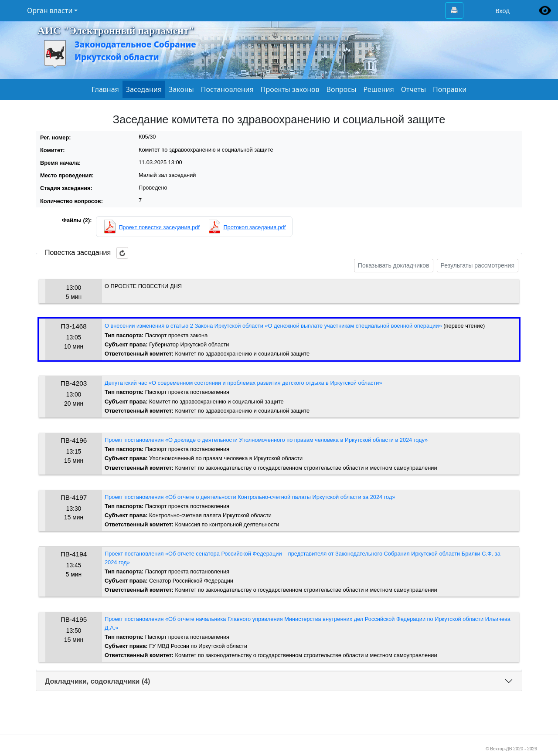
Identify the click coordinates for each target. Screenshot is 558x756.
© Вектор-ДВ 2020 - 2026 (511, 749)
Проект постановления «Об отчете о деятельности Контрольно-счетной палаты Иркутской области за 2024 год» (250, 497)
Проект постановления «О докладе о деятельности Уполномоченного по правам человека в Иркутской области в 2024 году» (266, 440)
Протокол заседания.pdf (254, 227)
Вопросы (342, 89)
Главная (105, 89)
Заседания (144, 89)
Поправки (450, 89)
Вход (502, 11)
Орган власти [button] (50, 10)
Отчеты (413, 89)
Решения (378, 89)
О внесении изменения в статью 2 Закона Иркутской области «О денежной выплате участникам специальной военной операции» (273, 326)
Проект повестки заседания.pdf (159, 227)
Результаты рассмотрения (478, 265)
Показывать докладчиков (394, 265)
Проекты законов (290, 89)
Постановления (227, 89)
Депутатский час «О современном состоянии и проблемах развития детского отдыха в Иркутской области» (243, 383)
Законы (181, 89)
